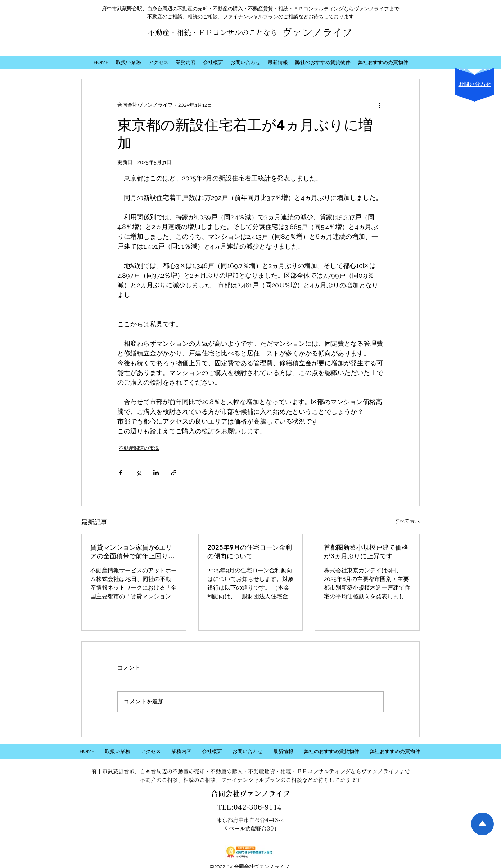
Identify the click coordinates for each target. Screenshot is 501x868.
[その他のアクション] (379, 105)
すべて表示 (407, 521)
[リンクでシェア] (174, 473)
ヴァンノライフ (317, 32)
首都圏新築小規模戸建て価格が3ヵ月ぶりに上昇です (366, 552)
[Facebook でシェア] (121, 473)
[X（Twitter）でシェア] (138, 473)
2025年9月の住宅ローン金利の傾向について (250, 552)
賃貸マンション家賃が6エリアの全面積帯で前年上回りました (132, 552)
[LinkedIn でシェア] (156, 473)
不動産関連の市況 (139, 448)
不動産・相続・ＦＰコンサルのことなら (213, 32)
